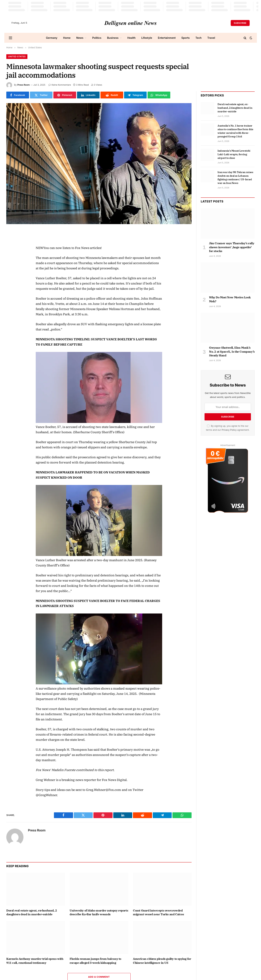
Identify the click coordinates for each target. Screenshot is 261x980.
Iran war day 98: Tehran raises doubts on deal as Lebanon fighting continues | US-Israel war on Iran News (235, 178)
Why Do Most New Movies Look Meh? (230, 299)
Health (131, 38)
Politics (97, 38)
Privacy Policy (229, 430)
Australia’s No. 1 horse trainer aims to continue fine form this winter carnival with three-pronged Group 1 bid (235, 131)
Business (113, 38)
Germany (52, 38)
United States (17, 57)
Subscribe (240, 23)
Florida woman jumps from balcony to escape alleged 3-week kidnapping (95, 961)
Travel (211, 38)
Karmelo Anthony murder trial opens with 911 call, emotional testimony (35, 961)
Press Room (24, 85)
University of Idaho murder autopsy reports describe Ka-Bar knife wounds (99, 912)
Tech (198, 38)
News (80, 38)
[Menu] (10, 38)
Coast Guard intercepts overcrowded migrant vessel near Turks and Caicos (158, 912)
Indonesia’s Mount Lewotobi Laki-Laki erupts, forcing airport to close (234, 154)
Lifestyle (147, 38)
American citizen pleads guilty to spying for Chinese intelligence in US (162, 961)
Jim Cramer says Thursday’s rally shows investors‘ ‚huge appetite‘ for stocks (232, 247)
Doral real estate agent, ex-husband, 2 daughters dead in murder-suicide (32, 912)
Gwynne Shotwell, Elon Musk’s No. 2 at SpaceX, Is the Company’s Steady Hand (232, 352)
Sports (186, 38)
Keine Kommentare (60, 85)
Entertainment (167, 38)
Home (67, 38)
